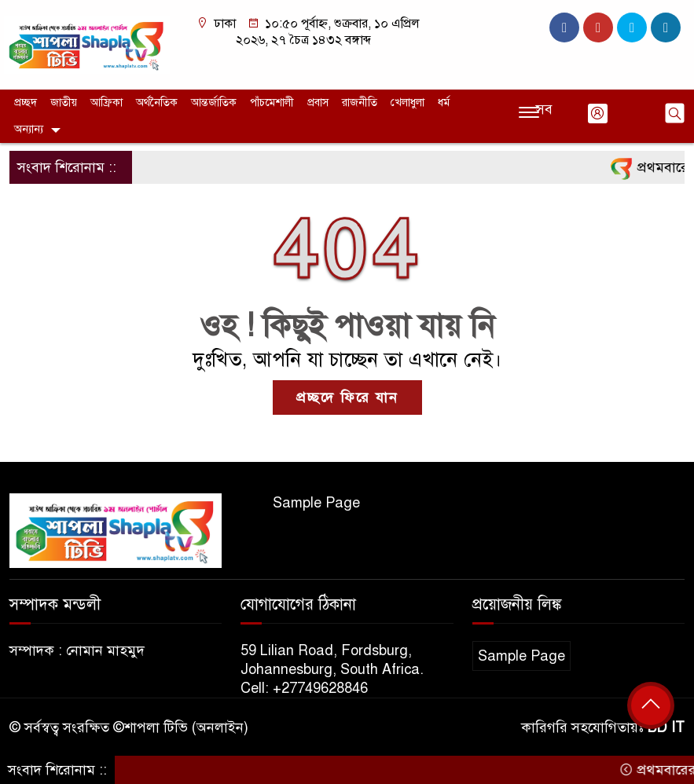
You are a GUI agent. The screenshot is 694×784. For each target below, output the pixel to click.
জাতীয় (64, 103)
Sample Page (316, 503)
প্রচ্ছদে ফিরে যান (347, 397)
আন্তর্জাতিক (214, 103)
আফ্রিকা (106, 103)
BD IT (666, 727)
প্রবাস (318, 103)
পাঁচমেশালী (272, 103)
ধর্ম (444, 103)
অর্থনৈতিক (157, 103)
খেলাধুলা (408, 103)
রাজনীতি (360, 103)
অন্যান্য (29, 129)
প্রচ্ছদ (26, 103)
